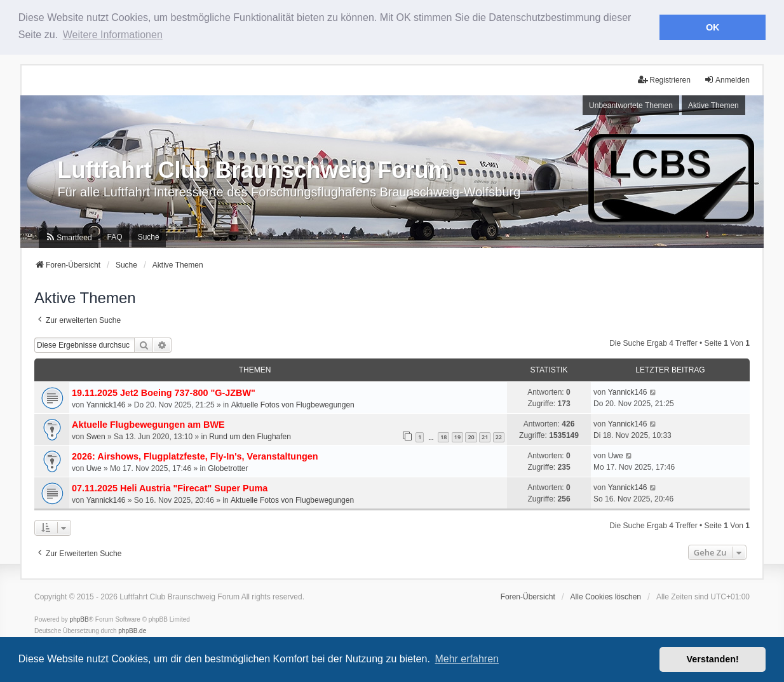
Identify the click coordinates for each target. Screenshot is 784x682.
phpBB (79, 618)
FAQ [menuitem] (115, 236)
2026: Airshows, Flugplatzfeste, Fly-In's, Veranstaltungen (195, 455)
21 (485, 436)
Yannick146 (106, 404)
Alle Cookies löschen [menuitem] (606, 596)
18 (443, 436)
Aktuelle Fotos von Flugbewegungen (293, 404)
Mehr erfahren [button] (467, 659)
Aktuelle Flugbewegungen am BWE (148, 423)
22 (499, 436)
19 (457, 436)
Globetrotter (228, 467)
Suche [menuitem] (149, 236)
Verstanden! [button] (713, 659)
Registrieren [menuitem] (664, 78)
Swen (96, 435)
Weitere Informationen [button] (113, 35)
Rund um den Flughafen (250, 435)
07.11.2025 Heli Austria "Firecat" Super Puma (170, 487)
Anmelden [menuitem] (727, 78)
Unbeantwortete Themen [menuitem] (631, 104)
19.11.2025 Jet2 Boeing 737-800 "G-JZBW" (164, 392)
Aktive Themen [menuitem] (713, 104)
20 (471, 436)
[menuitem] (68, 236)
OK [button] (713, 27)
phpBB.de (132, 630)
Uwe (94, 467)
